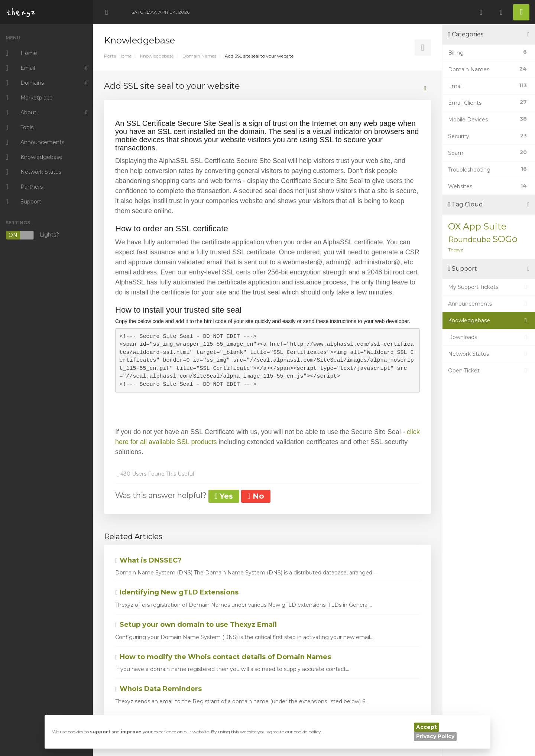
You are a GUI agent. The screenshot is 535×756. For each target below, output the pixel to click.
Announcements (489, 304)
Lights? (32, 235)
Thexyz (456, 250)
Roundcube (469, 239)
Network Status (489, 354)
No (256, 496)
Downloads (489, 337)
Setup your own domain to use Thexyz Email (196, 625)
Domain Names (199, 56)
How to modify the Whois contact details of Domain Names (223, 657)
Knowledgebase (157, 56)
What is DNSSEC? (148, 560)
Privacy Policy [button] (435, 736)
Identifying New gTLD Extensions (177, 592)
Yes (224, 496)
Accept (427, 727)
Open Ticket (489, 371)
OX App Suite (477, 226)
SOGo (505, 239)
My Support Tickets (489, 287)
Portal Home (118, 56)
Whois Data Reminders (158, 689)
